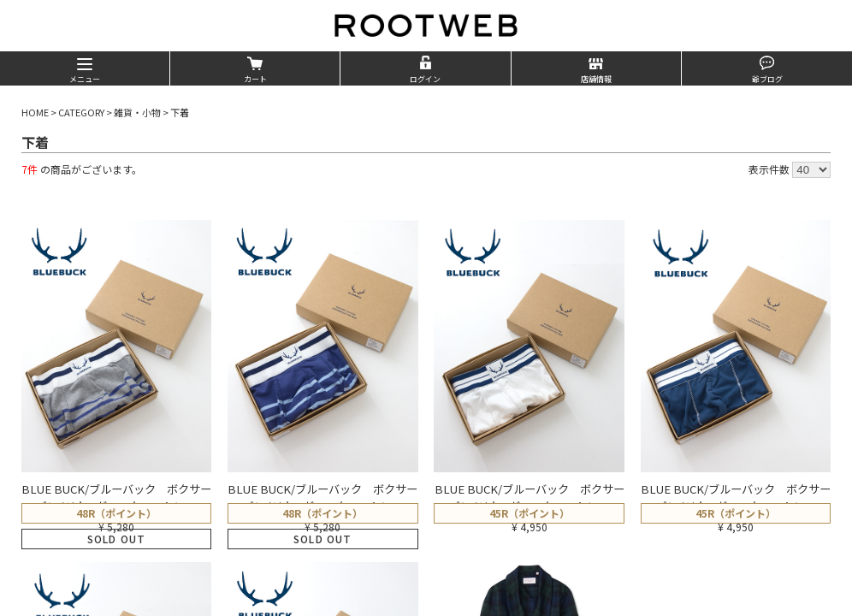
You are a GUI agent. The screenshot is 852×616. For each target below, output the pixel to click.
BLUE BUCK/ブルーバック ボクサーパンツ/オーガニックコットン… (116, 498)
